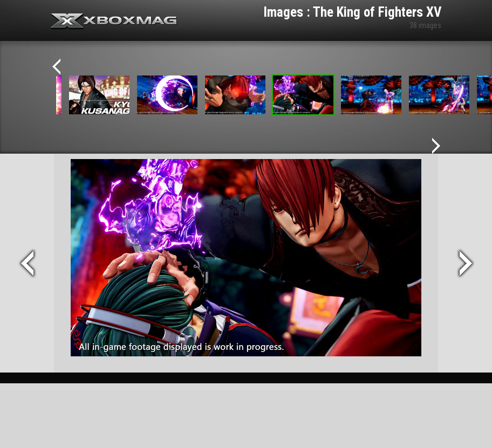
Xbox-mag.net (114, 22)
